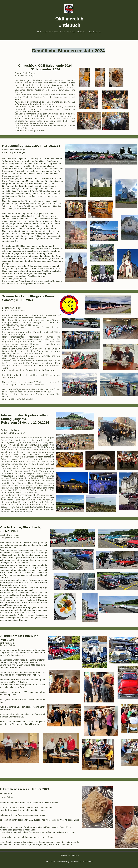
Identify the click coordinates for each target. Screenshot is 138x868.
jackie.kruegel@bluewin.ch (83, 862)
